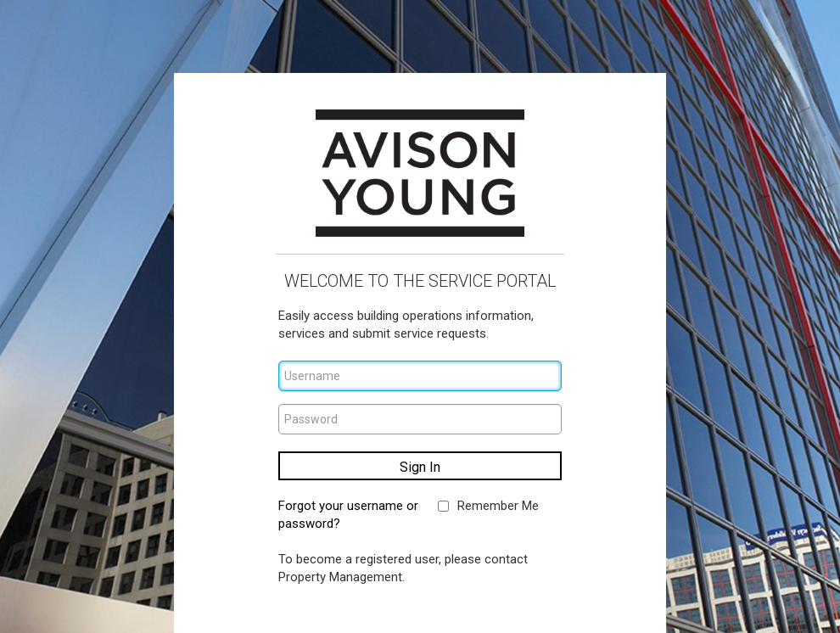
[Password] (420, 419)
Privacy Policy (466, 606)
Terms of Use (373, 606)
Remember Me (498, 506)
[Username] (420, 376)
